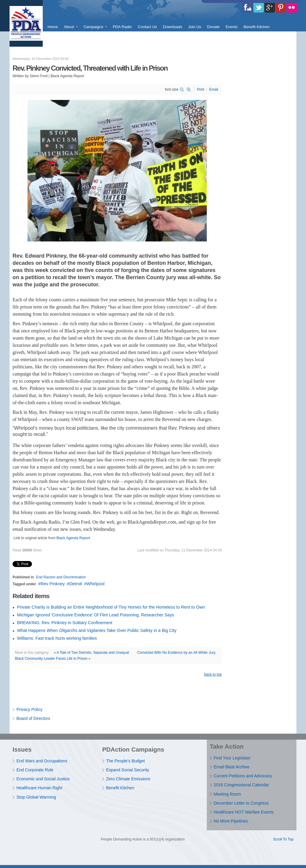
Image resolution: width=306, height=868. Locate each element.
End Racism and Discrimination (61, 577)
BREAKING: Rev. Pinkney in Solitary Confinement (65, 623)
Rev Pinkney (53, 584)
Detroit (76, 584)
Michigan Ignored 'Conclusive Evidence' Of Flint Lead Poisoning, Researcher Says (95, 615)
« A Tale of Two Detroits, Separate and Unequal (91, 653)
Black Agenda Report (73, 538)
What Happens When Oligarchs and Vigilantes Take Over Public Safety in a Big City (97, 630)
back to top (213, 674)
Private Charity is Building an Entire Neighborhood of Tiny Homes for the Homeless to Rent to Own (111, 607)
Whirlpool (96, 584)
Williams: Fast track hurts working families (57, 638)
